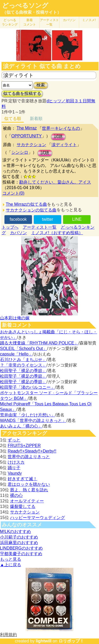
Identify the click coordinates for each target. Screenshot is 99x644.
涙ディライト (64, 145)
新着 (30, 22)
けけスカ (16, 462)
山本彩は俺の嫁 (15, 318)
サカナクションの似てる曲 (31, 210)
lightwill (44, 641)
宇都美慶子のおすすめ (21, 554)
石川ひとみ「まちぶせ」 (23, 360)
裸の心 (16, 495)
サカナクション (31, 145)
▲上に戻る (11, 565)
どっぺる (10, 22)
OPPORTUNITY (27, 136)
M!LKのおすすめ (15, 532)
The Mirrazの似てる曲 (26, 204)
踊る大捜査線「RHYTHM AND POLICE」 (39, 343)
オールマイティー (27, 501)
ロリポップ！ (71, 641)
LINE (77, 219)
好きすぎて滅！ (22, 479)
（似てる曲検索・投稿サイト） (32, 12)
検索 (41, 85)
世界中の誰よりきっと (29, 457)
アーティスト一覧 (40, 227)
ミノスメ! (89, 20)
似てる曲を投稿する (22, 93)
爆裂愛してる (23, 506)
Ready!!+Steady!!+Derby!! (32, 451)
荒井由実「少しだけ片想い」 (27, 415)
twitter (48, 219)
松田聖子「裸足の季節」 (23, 371)
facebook (18, 219)
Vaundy (15, 473)
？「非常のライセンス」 (23, 365)
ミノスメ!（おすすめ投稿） (57, 233)
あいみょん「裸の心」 (21, 426)
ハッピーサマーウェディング (37, 518)
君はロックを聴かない (29, 484)
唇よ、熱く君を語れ (29, 490)
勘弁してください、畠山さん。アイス (55, 182)
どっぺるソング (25, 6)
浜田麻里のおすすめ (19, 543)
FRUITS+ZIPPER (24, 446)
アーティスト (49, 22)
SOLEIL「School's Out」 (23, 349)
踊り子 (14, 468)
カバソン (69, 20)
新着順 (36, 119)
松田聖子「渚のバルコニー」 (27, 387)
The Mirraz (27, 128)
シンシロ (20, 152)
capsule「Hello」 (16, 354)
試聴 (58, 136)
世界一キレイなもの (61, 128)
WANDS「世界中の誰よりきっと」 (33, 420)
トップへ (10, 227)
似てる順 (13, 119)
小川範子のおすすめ (19, 537)
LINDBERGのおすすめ (21, 548)
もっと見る (11, 559)
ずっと (14, 440)
